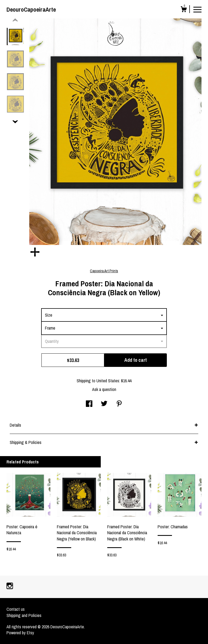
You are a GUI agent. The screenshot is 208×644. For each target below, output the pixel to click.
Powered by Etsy (20, 633)
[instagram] (10, 586)
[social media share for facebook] (89, 404)
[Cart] (184, 10)
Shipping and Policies (24, 615)
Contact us (16, 609)
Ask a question (104, 389)
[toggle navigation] (197, 9)
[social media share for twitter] (104, 404)
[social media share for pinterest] (119, 404)
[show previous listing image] (15, 20)
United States (108, 381)
